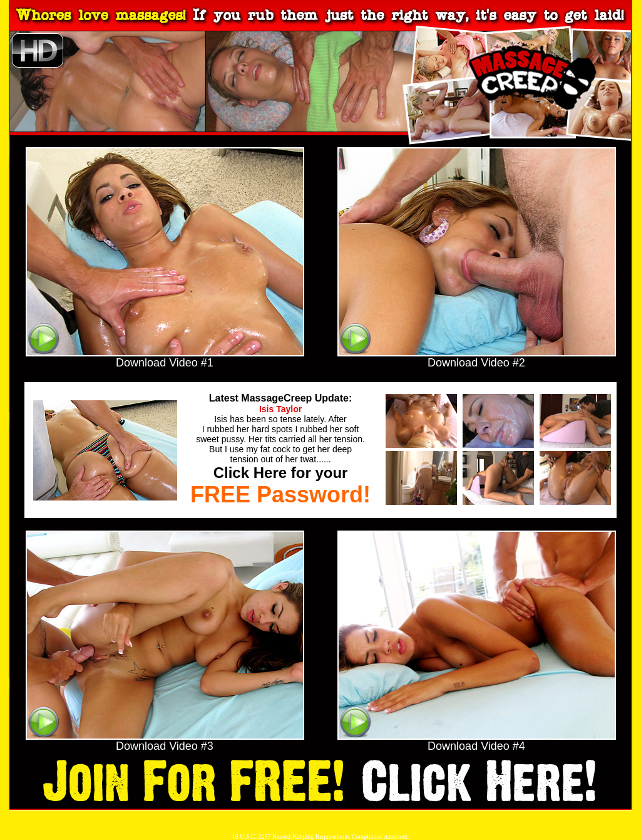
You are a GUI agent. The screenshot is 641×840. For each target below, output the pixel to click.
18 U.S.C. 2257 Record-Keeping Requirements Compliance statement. (321, 837)
